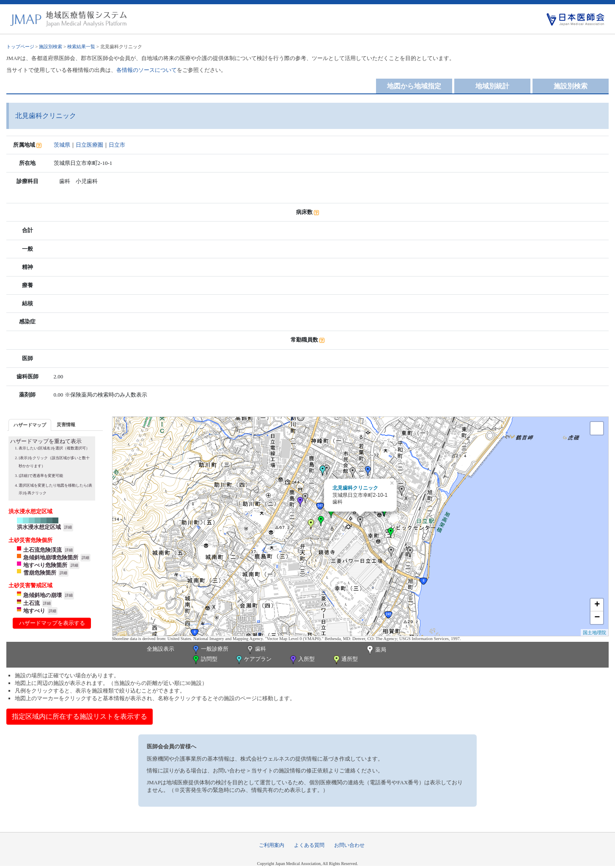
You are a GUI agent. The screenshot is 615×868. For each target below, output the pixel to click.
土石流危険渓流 (43, 550)
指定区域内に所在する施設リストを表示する (80, 716)
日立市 (117, 145)
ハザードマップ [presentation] (30, 425)
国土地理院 (594, 633)
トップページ (20, 47)
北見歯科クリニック (355, 488)
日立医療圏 (89, 145)
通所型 (345, 660)
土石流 (32, 603)
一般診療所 (210, 650)
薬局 (376, 650)
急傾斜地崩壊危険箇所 (51, 557)
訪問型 (204, 660)
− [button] (597, 618)
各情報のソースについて (147, 70)
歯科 (256, 650)
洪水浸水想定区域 (39, 527)
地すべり (34, 611)
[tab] (30, 425)
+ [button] (597, 605)
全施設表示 (161, 649)
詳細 (68, 527)
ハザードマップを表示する (52, 623)
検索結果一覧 (81, 47)
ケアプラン (253, 660)
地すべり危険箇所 (45, 565)
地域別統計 (492, 86)
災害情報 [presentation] (66, 424)
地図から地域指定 (414, 86)
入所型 (302, 660)
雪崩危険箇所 (40, 573)
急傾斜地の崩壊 (43, 595)
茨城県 (62, 145)
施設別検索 (51, 47)
